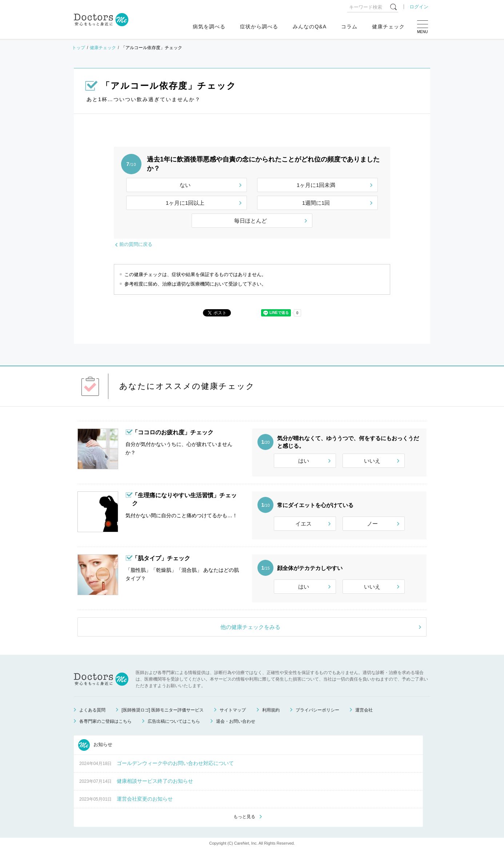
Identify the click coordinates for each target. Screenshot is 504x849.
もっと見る (244, 817)
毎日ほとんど (251, 221)
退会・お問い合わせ (236, 721)
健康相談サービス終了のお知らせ (155, 781)
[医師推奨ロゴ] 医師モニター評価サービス (163, 710)
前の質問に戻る (136, 244)
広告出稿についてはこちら (174, 721)
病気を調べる (209, 27)
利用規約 (271, 710)
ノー (372, 524)
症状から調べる (259, 27)
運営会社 (364, 710)
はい (304, 461)
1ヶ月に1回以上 (185, 203)
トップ (79, 48)
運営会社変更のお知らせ (145, 799)
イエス (303, 524)
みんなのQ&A (310, 27)
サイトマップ (233, 710)
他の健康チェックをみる (250, 627)
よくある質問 (92, 710)
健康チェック (388, 27)
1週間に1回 (316, 203)
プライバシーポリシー (317, 710)
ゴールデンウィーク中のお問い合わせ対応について (175, 763)
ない (185, 185)
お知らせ (95, 745)
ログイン (419, 7)
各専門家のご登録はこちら (105, 721)
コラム (349, 27)
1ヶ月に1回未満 (316, 185)
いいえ (372, 461)
